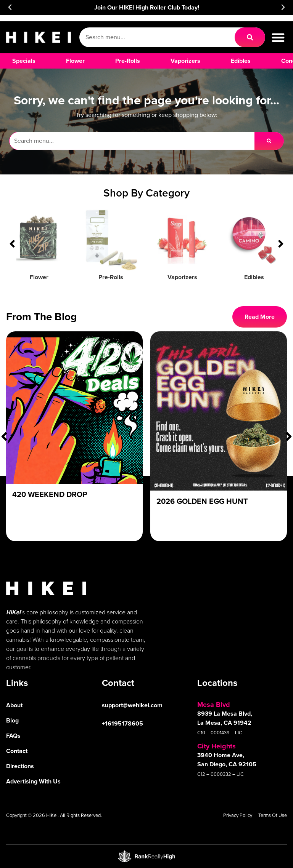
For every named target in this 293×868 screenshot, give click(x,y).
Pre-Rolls (111, 277)
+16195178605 (122, 723)
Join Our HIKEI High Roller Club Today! (147, 7)
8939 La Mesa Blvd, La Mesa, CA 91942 (225, 718)
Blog (12, 720)
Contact (17, 751)
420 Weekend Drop (50, 494)
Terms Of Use (273, 815)
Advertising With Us (33, 781)
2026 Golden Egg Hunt (202, 501)
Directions (20, 766)
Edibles (254, 277)
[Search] (250, 37)
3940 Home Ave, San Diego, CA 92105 (227, 760)
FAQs (13, 736)
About (14, 705)
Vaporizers (182, 277)
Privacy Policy (238, 815)
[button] (10, 7)
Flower (39, 277)
